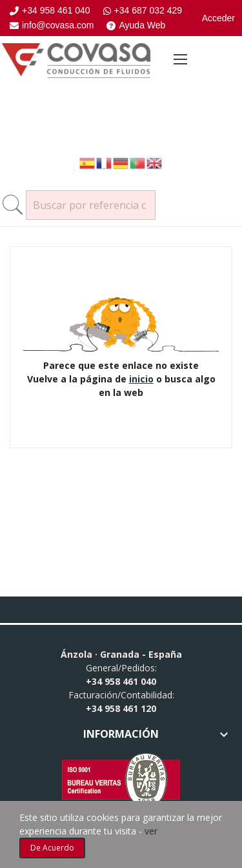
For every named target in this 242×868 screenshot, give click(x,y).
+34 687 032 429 (143, 10)
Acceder (218, 18)
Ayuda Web (136, 25)
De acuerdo (52, 848)
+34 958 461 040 (50, 10)
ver (151, 831)
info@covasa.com (52, 25)
